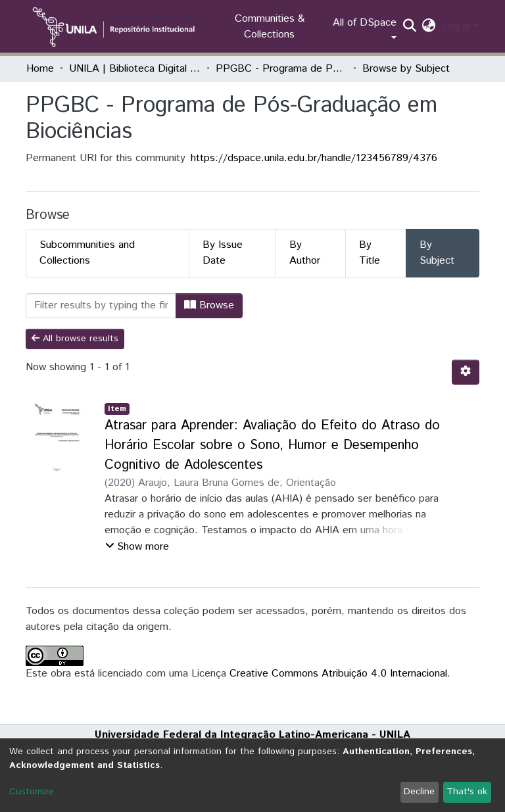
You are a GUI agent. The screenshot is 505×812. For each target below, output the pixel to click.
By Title (370, 253)
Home (40, 69)
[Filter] (101, 306)
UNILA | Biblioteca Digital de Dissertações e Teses (135, 69)
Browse (209, 305)
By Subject (437, 253)
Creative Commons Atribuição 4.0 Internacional (338, 674)
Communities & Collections (270, 27)
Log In (456, 27)
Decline (419, 792)
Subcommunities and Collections (87, 253)
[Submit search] (410, 27)
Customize (32, 792)
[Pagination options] (466, 372)
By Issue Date (223, 253)
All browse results (75, 339)
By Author (305, 253)
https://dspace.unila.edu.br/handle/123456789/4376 (314, 158)
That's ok (467, 792)
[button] (429, 27)
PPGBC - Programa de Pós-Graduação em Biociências (281, 69)
